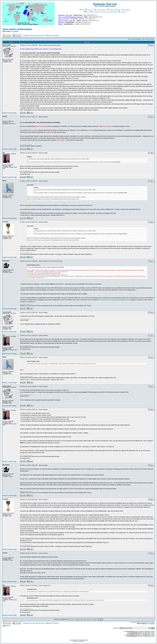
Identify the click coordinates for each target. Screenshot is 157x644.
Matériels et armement (52, 35)
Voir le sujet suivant (148, 39)
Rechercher (89, 10)
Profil (87, 12)
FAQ (82, 10)
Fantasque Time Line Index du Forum (34, 35)
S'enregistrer (126, 10)
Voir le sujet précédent (134, 39)
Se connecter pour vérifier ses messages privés (104, 12)
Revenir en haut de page (10, 113)
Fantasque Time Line (105, 4)
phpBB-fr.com (81, 641)
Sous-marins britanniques (17, 29)
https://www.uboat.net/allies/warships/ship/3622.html (114, 300)
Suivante (16, 31)
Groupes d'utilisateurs (114, 10)
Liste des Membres (100, 10)
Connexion (122, 12)
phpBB (75, 640)
